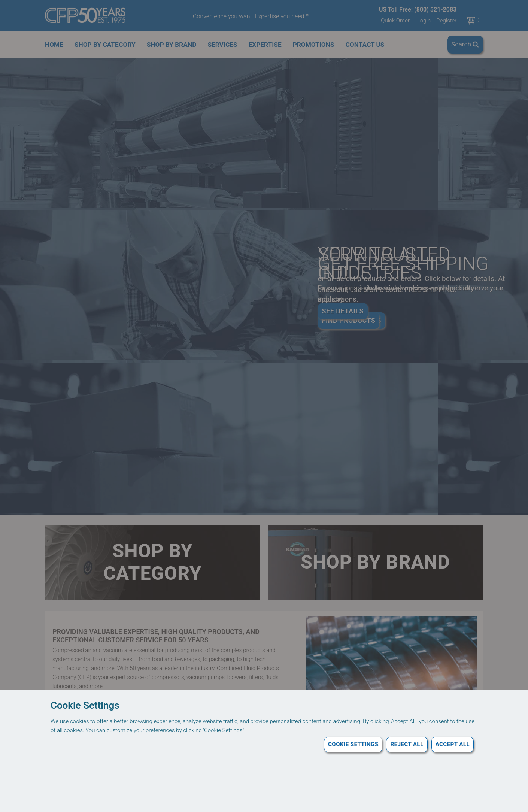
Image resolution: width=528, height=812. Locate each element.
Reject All (407, 744)
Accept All (453, 744)
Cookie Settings (353, 744)
